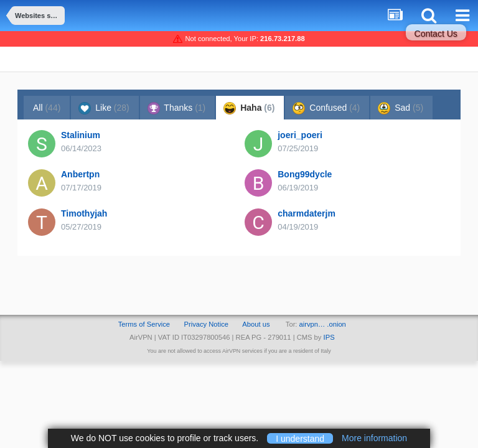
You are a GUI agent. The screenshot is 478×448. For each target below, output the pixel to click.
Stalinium (81, 135)
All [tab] (47, 108)
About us (256, 324)
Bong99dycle (305, 174)
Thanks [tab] (177, 108)
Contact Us (436, 34)
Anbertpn (80, 174)
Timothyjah (84, 213)
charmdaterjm (307, 213)
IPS (329, 337)
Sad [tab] (401, 108)
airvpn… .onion (323, 324)
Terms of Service (144, 324)
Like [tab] (104, 108)
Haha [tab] (249, 108)
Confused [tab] (326, 108)
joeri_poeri (300, 135)
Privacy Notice (206, 324)
